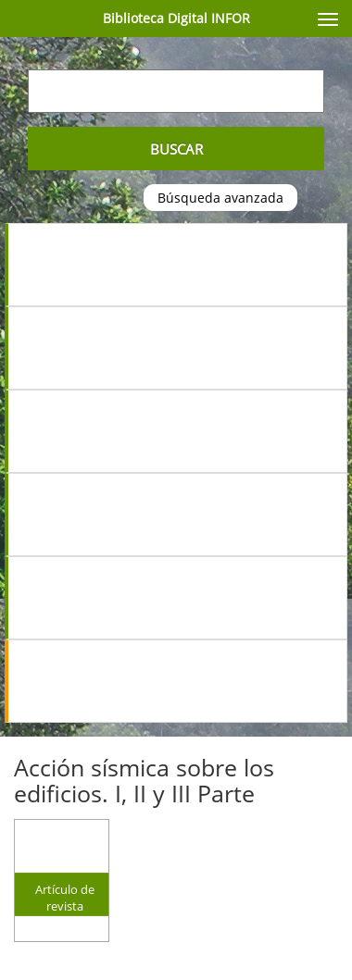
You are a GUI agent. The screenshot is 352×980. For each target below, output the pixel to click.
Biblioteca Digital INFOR (176, 18)
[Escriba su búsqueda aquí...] (176, 91)
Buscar (176, 149)
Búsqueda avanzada (220, 198)
